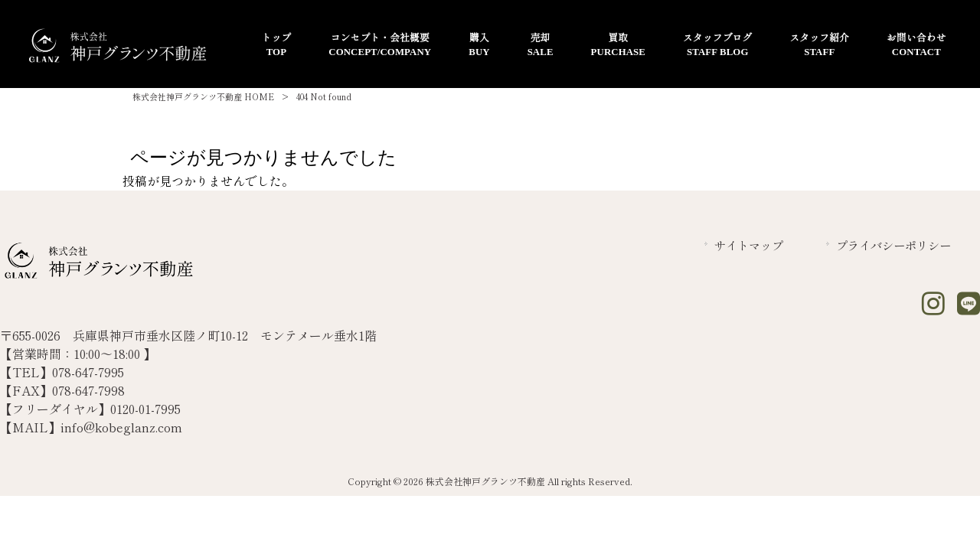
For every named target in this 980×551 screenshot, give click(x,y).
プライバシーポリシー (893, 245)
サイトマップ (749, 245)
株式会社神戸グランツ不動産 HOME (203, 96)
